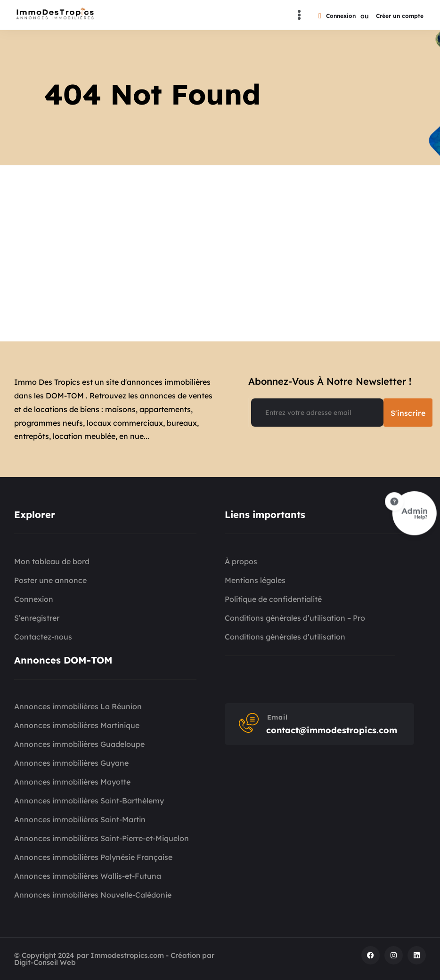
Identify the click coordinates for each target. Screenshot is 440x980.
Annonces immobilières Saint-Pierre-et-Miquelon (102, 838)
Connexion (337, 16)
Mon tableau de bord (52, 561)
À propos (241, 561)
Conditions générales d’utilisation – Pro (295, 618)
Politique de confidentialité (273, 599)
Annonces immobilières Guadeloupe (79, 744)
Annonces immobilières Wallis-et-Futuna (88, 876)
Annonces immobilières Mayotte (72, 782)
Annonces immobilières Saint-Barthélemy (89, 801)
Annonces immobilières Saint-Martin (80, 819)
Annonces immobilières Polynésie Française (93, 857)
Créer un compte (400, 16)
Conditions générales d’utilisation (285, 637)
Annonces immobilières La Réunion (78, 706)
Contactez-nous (43, 637)
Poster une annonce (50, 580)
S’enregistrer (37, 618)
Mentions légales (255, 580)
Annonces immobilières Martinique (77, 725)
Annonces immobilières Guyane (71, 763)
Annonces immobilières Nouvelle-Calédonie (93, 895)
